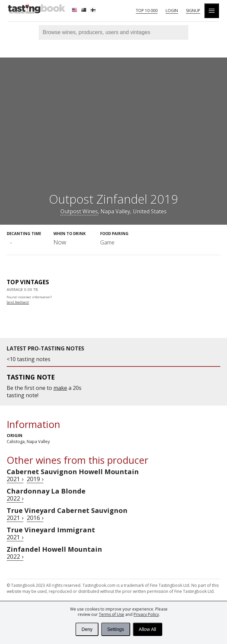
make (60, 388)
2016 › (35, 518)
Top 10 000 (147, 11)
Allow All (148, 629)
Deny (87, 629)
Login (172, 11)
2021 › (15, 479)
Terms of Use (111, 614)
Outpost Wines (79, 211)
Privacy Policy (146, 614)
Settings (116, 629)
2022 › (15, 498)
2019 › (35, 479)
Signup (193, 11)
